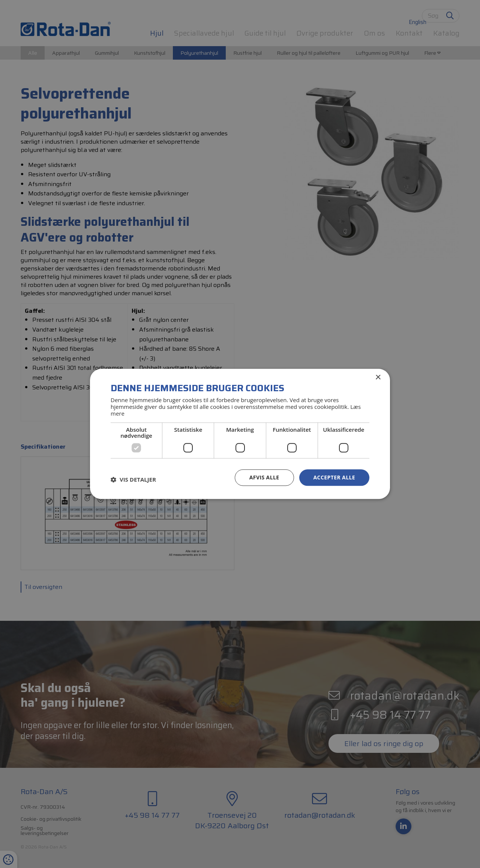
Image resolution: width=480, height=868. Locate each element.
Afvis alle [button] (264, 477)
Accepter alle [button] (334, 477)
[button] (133, 479)
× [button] (378, 378)
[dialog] (240, 434)
